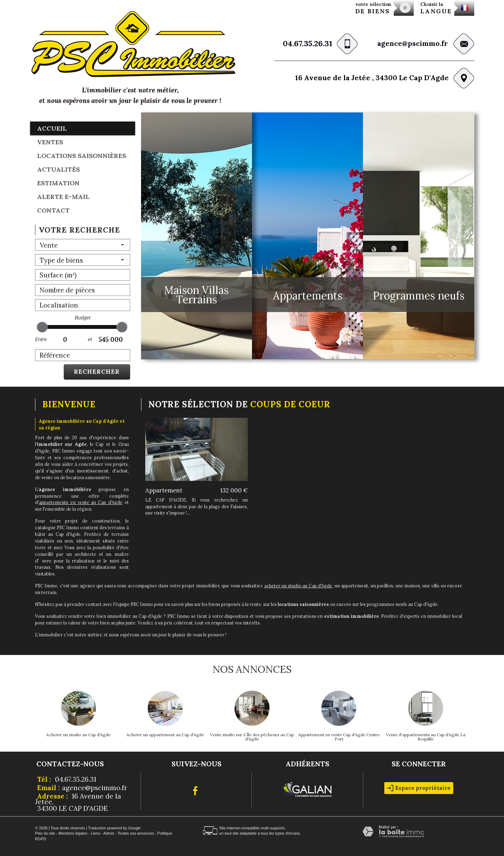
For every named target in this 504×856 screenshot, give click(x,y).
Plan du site (45, 833)
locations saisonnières (82, 156)
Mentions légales (73, 833)
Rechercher (97, 372)
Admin (109, 833)
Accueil (52, 128)
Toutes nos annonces (136, 833)
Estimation (58, 183)
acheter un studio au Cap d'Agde (298, 586)
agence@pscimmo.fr (413, 43)
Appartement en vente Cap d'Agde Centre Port (339, 737)
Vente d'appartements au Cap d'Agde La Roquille (426, 737)
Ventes (50, 142)
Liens (96, 833)
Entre (41, 339)
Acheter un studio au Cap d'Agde (78, 735)
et (90, 339)
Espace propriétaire (419, 788)
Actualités (58, 169)
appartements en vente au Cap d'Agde (81, 502)
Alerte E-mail (63, 197)
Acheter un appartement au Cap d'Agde (165, 735)
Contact (53, 210)
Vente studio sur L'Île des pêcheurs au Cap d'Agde (252, 737)
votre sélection (373, 8)
